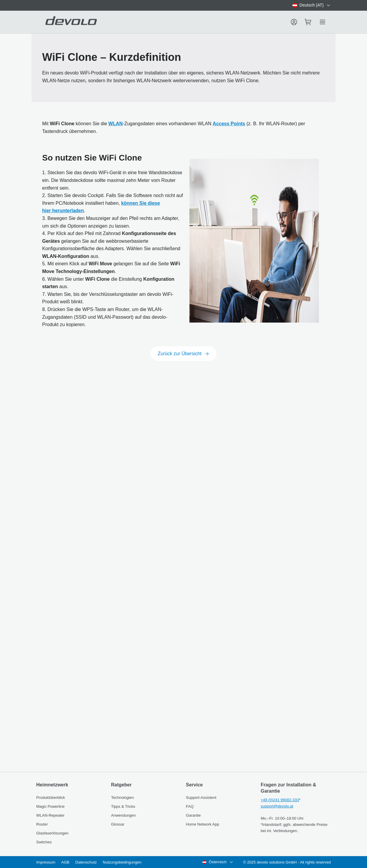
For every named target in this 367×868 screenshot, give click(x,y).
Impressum (46, 862)
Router (42, 824)
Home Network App (203, 824)
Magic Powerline (50, 806)
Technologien (122, 798)
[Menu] (294, 22)
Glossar (118, 824)
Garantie (193, 815)
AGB (65, 862)
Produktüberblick (51, 798)
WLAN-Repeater (50, 815)
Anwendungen (123, 815)
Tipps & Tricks (123, 806)
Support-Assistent (201, 798)
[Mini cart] (308, 22)
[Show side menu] (322, 22)
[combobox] (312, 5)
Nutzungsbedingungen (122, 862)
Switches (44, 842)
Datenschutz (86, 862)
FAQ (190, 806)
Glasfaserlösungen (52, 833)
